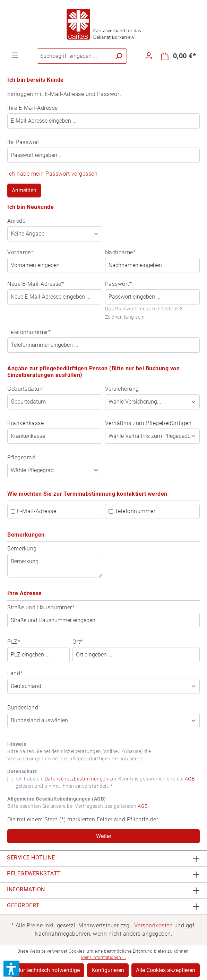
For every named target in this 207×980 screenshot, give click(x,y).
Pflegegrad (21, 457)
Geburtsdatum (26, 389)
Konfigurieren (108, 970)
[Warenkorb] (178, 56)
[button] (11, 969)
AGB (190, 779)
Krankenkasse (25, 423)
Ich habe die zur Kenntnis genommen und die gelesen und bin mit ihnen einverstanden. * (105, 782)
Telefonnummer (135, 511)
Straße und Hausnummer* (41, 607)
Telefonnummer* (29, 332)
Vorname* (20, 252)
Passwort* (119, 284)
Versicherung (122, 389)
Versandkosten (154, 925)
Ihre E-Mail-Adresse (33, 108)
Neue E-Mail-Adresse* (36, 284)
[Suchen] (119, 56)
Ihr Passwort (24, 142)
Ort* (78, 642)
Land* (15, 673)
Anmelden (24, 190)
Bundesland (23, 708)
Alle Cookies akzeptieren (166, 970)
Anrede (16, 221)
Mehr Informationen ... (103, 957)
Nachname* (120, 252)
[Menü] (15, 55)
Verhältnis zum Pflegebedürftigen (148, 423)
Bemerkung (22, 549)
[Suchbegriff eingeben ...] (74, 56)
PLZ (14, 642)
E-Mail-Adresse (37, 511)
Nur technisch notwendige (48, 970)
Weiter (104, 836)
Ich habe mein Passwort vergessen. (53, 174)
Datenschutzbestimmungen (77, 779)
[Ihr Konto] (149, 56)
